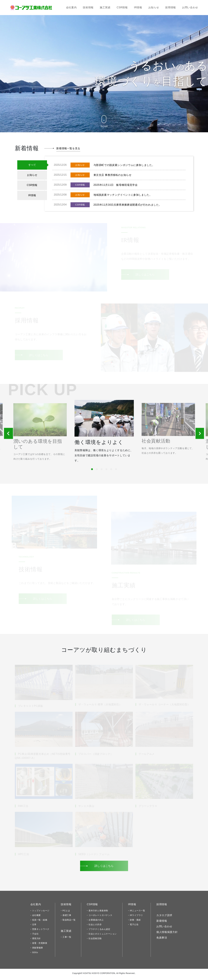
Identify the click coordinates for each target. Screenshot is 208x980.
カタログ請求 (164, 917)
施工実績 (105, 7)
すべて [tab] (32, 165)
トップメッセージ (41, 913)
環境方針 (36, 941)
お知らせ (154, 7)
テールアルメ (147, 756)
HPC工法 (24, 856)
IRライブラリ (136, 917)
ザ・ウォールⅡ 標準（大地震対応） (100, 707)
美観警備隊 (38, 950)
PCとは (66, 913)
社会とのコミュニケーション (103, 936)
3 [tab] (101, 471)
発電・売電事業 (40, 945)
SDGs (35, 955)
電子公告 (134, 927)
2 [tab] (96, 471)
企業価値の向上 (96, 922)
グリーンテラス (148, 808)
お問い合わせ (190, 7)
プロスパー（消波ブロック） (96, 756)
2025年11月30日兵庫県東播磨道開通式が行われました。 (128, 205)
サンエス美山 (86, 808)
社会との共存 (95, 927)
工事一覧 (67, 939)
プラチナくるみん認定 (99, 931)
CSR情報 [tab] (32, 185)
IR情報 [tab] (32, 195)
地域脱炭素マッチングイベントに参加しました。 (123, 195)
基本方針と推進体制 (98, 913)
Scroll (104, 121)
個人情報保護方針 (167, 934)
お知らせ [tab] (32, 175)
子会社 (35, 936)
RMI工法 (23, 808)
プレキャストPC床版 (31, 708)
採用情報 (171, 7)
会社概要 (36, 917)
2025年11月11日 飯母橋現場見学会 (116, 185)
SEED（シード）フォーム (94, 856)
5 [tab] (111, 471)
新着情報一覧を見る (68, 148)
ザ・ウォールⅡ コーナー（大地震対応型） (164, 707)
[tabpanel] (104, 435)
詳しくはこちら (145, 274)
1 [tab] (91, 471)
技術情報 (88, 7)
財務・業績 (135, 922)
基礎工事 (67, 917)
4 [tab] (106, 471)
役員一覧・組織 (40, 922)
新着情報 (162, 923)
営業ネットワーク (41, 931)
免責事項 (162, 940)
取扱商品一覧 (69, 922)
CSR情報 (122, 7)
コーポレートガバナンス (100, 917)
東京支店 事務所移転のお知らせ (113, 175)
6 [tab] (115, 471)
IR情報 (138, 7)
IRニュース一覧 (137, 913)
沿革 (34, 927)
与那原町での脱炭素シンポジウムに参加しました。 (124, 165)
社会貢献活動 (95, 941)
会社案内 (71, 7)
